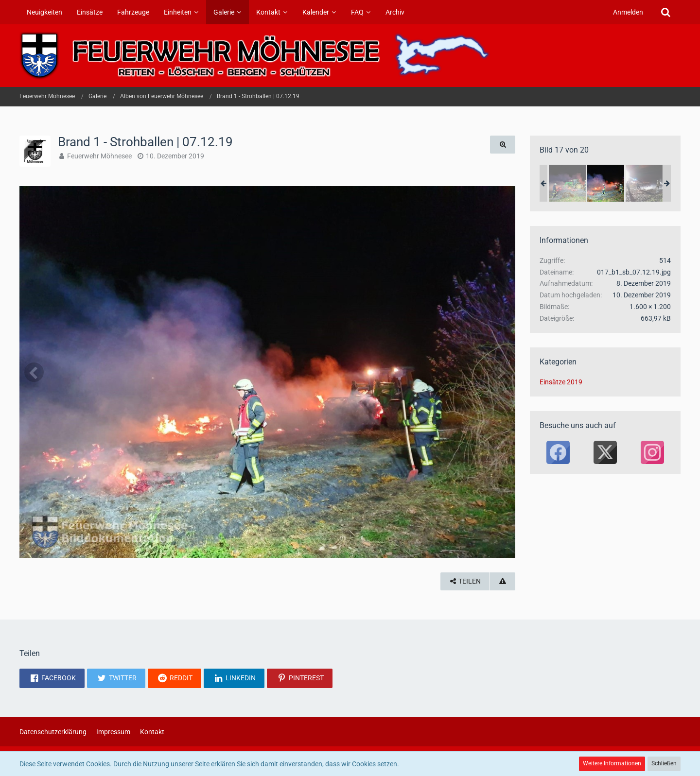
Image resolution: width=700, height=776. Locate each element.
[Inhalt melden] (503, 581)
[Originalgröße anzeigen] (503, 145)
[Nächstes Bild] (501, 372)
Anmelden (628, 12)
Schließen (664, 763)
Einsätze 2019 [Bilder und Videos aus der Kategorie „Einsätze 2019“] (561, 382)
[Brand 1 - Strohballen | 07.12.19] (567, 183)
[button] (52, 678)
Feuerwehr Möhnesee (99, 156)
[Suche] (665, 12)
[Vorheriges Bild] (34, 372)
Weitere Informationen (612, 763)
